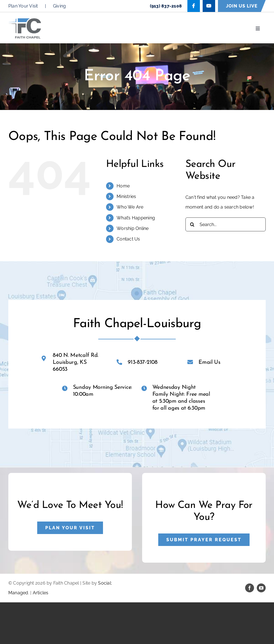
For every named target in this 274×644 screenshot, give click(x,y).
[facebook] (250, 588)
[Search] (192, 224)
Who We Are (130, 207)
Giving (59, 6)
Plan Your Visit (23, 6)
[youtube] (261, 588)
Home (123, 186)
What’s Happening (136, 218)
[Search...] (226, 224)
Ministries (126, 196)
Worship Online (133, 228)
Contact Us (128, 239)
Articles (41, 593)
